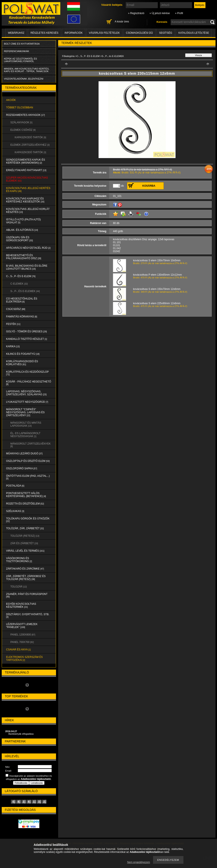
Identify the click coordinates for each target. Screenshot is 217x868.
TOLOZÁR (19, 587)
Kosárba (149, 186)
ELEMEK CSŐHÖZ (23, 130)
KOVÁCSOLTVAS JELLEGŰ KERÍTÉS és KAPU (28, 190)
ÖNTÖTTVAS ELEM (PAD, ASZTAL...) (28, 477)
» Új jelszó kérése (160, 13)
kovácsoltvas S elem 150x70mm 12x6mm (157, 289)
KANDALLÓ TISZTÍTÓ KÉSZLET (27, 339)
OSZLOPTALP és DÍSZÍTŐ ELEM (28, 461)
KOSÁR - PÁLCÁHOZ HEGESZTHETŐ (29, 383)
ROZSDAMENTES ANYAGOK (26, 115)
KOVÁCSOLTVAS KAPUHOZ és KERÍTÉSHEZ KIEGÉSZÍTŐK (25, 200)
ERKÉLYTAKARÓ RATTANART (26, 170)
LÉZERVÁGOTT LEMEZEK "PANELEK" (22, 626)
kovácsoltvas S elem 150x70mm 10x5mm (157, 260)
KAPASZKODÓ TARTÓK (30, 137)
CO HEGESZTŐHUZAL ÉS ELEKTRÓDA (22, 300)
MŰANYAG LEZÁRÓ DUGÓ (24, 454)
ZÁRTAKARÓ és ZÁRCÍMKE (25, 569)
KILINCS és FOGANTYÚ (23, 354)
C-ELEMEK (19, 284)
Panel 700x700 (22, 642)
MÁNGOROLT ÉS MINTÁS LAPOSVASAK (26, 424)
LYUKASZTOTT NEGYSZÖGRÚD (27, 402)
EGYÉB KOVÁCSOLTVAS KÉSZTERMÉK (21, 605)
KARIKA (13, 346)
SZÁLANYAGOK (21, 122)
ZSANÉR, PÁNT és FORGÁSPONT (27, 595)
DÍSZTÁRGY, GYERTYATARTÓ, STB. (28, 616)
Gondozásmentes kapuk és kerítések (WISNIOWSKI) (26, 161)
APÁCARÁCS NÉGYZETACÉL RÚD (28, 248)
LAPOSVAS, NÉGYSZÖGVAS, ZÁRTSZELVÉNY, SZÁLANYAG (26, 393)
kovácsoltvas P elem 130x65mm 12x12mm (158, 275)
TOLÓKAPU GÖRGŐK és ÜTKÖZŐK (28, 520)
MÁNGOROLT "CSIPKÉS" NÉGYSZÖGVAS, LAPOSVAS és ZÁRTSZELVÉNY (25, 412)
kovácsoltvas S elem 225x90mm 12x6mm (157, 303)
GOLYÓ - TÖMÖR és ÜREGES (27, 331)
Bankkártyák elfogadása (21, 734)
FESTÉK (13, 324)
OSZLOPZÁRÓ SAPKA (22, 468)
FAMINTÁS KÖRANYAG (22, 317)
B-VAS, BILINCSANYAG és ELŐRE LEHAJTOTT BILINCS (27, 267)
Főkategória (68, 56)
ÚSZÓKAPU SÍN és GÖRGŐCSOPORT (20, 239)
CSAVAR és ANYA (18, 650)
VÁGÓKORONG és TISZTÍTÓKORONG (19, 560)
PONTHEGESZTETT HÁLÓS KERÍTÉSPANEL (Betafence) (26, 495)
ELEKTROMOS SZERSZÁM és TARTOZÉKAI (24, 659)
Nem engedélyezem (139, 862)
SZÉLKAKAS (15, 511)
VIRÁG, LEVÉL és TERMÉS (25, 551)
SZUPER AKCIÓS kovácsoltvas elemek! (27, 179)
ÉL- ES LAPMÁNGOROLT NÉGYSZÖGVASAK (25, 435)
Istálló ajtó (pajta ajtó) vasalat (24, 221)
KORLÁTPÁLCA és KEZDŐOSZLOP (27, 373)
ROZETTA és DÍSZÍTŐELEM (25, 504)
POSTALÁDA (15, 486)
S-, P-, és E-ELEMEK (25, 291)
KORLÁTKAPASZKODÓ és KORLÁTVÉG (22, 363)
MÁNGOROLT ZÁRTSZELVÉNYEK (31, 445)
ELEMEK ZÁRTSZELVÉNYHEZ (30, 145)
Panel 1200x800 (23, 635)
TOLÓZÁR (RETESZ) (25, 536)
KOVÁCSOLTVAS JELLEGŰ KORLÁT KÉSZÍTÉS (28, 211)
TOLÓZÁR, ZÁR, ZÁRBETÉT (25, 528)
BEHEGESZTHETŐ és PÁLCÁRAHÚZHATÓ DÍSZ (24, 257)
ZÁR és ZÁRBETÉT (24, 543)
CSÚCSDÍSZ (16, 309)
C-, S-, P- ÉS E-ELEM (21, 276)
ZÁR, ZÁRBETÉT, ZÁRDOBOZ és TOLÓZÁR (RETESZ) (26, 578)
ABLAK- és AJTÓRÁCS (22, 230)
